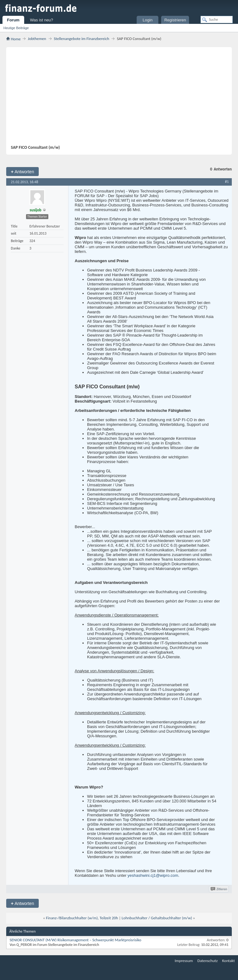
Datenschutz (207, 961)
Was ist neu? (42, 20)
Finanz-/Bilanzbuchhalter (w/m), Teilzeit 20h (82, 918)
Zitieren (219, 889)
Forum (13, 20)
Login (148, 20)
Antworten (22, 172)
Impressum (184, 961)
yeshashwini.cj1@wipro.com (153, 875)
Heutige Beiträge (16, 28)
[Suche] (217, 20)
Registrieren (175, 20)
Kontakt (229, 961)
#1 (227, 182)
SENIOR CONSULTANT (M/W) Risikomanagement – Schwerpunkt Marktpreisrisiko (75, 940)
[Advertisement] (116, 98)
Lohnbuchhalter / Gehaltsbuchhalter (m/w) (157, 918)
